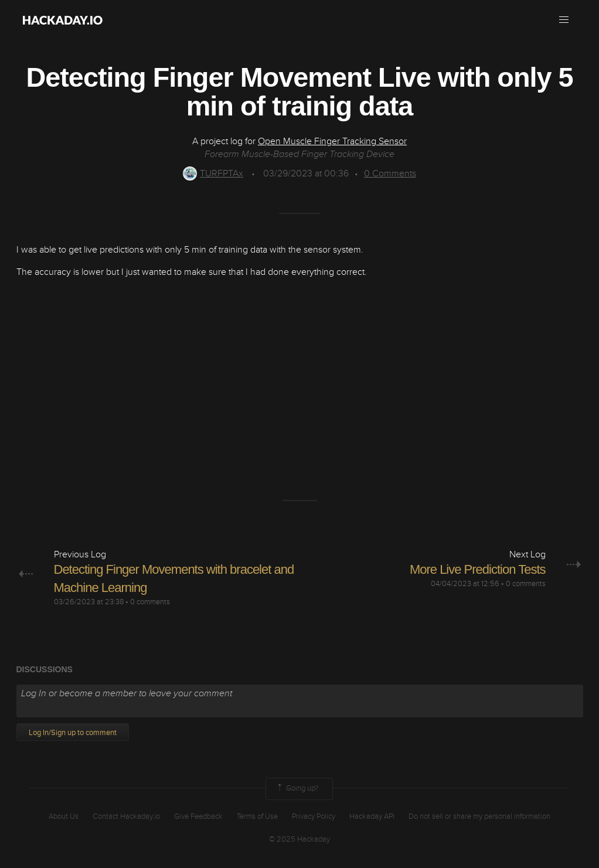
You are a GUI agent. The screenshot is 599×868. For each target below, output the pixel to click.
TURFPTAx (213, 173)
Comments (390, 173)
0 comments (150, 602)
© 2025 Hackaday (299, 839)
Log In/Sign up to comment (73, 733)
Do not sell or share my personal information (479, 816)
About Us (64, 816)
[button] (564, 20)
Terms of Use (257, 816)
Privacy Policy (314, 816)
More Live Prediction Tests (478, 569)
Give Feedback (198, 816)
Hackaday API (372, 816)
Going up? (297, 789)
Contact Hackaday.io (126, 816)
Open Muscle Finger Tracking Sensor (332, 141)
